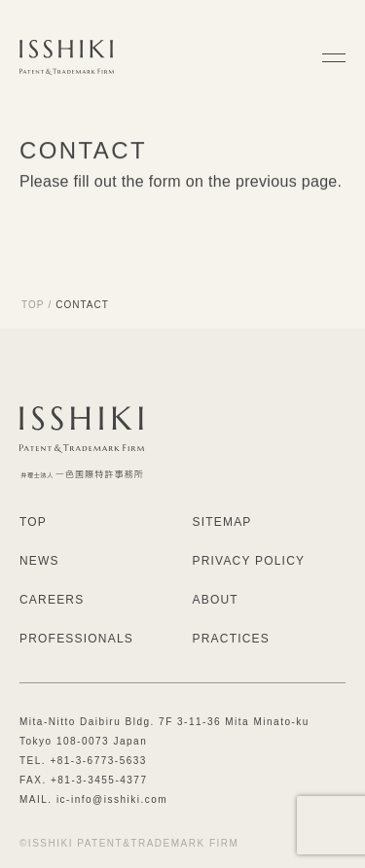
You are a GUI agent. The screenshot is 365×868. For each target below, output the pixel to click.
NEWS (39, 561)
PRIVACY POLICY (249, 561)
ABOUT (216, 600)
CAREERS (52, 600)
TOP (33, 305)
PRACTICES (231, 639)
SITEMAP (222, 522)
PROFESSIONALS (76, 639)
